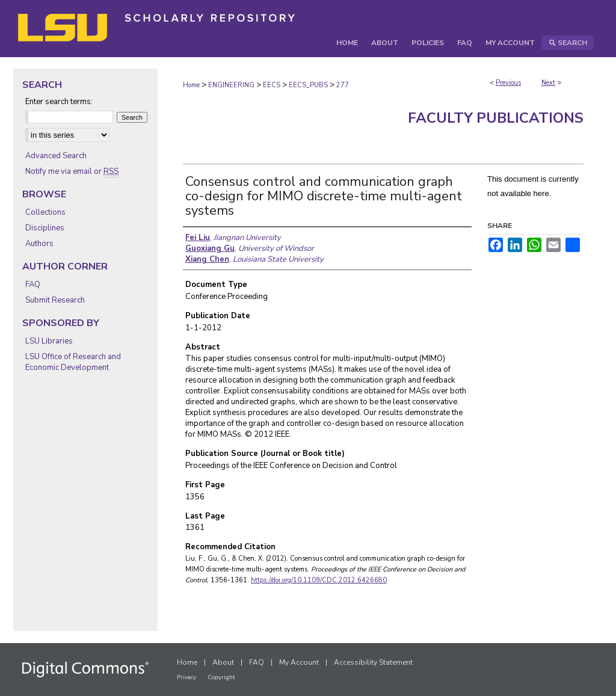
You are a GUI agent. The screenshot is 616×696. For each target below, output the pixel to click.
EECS (272, 85)
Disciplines (45, 228)
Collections (45, 212)
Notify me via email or (72, 171)
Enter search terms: (59, 102)
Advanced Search (56, 156)
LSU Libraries (49, 341)
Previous (508, 83)
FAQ (33, 285)
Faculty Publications (496, 118)
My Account (299, 662)
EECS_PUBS (308, 85)
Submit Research (55, 300)
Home (191, 85)
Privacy (186, 677)
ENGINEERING (231, 85)
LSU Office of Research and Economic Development (73, 362)
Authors (39, 244)
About (223, 662)
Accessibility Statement (373, 662)
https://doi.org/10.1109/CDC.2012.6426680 (319, 580)
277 (343, 85)
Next (548, 83)
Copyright (221, 677)
